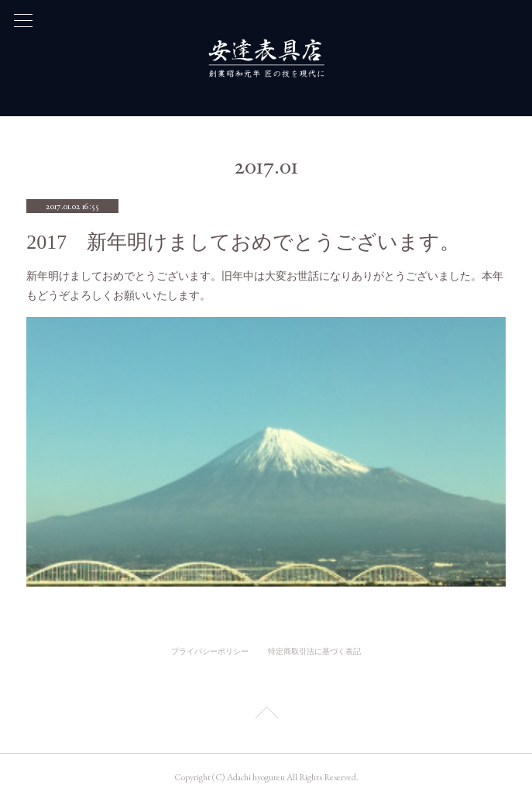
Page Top (266, 715)
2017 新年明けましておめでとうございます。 (243, 242)
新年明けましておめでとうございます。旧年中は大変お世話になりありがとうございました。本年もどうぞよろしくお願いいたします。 (265, 286)
